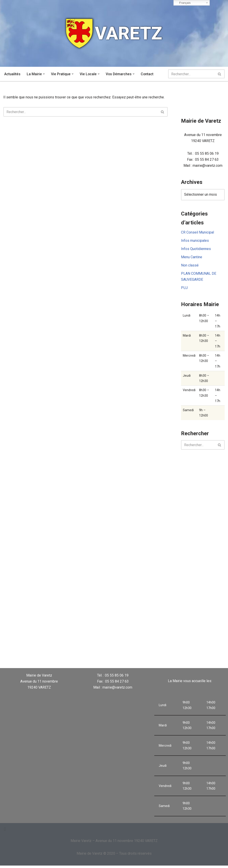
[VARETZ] (114, 33)
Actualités (12, 74)
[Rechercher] (191, 74)
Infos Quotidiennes (196, 249)
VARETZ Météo (142, 651)
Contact (148, 74)
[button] (44, 74)
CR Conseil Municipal (197, 233)
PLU (184, 289)
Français (183, 3)
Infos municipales (195, 241)
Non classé (190, 266)
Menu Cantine (192, 258)
